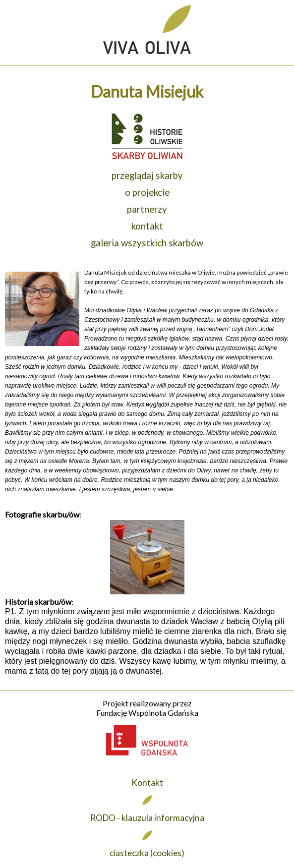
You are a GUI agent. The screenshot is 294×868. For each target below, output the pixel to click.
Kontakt (147, 782)
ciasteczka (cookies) (147, 853)
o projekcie (147, 192)
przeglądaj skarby (147, 175)
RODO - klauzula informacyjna (147, 818)
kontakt (147, 226)
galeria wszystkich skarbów (147, 243)
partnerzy (147, 209)
